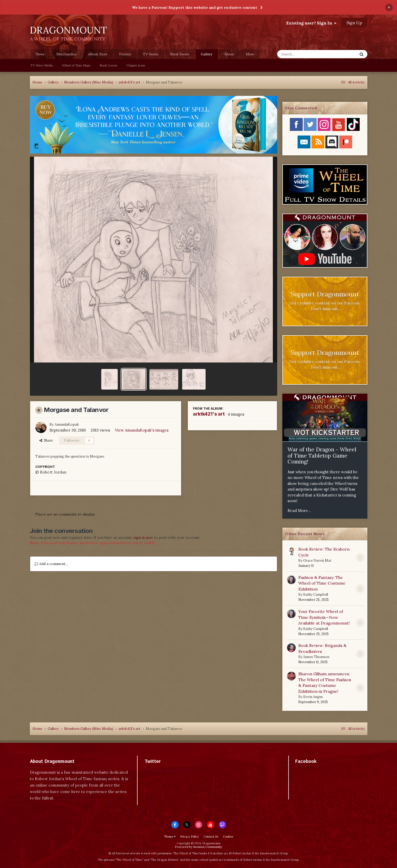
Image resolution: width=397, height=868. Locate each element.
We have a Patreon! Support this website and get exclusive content (195, 7)
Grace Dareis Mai (317, 561)
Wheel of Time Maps (76, 65)
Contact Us (211, 837)
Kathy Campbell (316, 595)
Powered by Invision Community (198, 847)
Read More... (299, 511)
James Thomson (316, 657)
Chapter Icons (136, 65)
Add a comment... (51, 564)
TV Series (151, 54)
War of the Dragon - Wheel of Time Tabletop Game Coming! (322, 456)
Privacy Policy (189, 837)
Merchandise (66, 54)
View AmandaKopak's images (142, 430)
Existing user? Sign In (311, 23)
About (229, 54)
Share (46, 440)
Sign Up (354, 23)
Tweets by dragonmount (167, 770)
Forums (125, 54)
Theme (170, 837)
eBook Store (98, 54)
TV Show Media (42, 65)
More (250, 54)
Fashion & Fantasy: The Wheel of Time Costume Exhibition (322, 583)
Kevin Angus (313, 697)
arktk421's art (209, 414)
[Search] (304, 54)
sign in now (143, 537)
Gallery (207, 56)
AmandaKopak (67, 424)
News (40, 54)
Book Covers (108, 65)
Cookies (228, 837)
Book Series (180, 54)
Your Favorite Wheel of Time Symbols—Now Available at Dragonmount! (324, 617)
